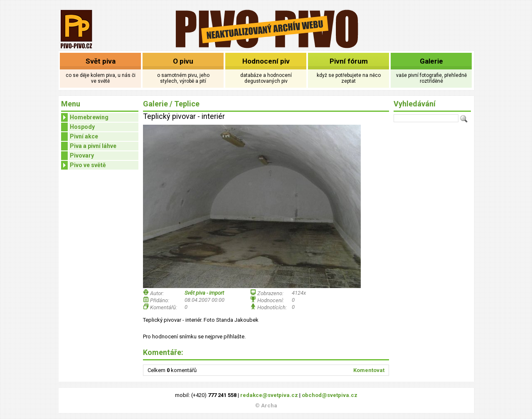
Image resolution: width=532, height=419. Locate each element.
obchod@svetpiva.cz (330, 395)
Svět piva (101, 61)
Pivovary (82, 155)
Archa (269, 405)
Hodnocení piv (266, 61)
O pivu (183, 61)
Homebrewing (85, 117)
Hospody (82, 127)
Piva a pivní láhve (93, 146)
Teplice (187, 104)
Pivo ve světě (84, 165)
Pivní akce (84, 136)
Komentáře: (163, 352)
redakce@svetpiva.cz (269, 395)
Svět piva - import (204, 293)
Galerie (431, 61)
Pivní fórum (349, 61)
